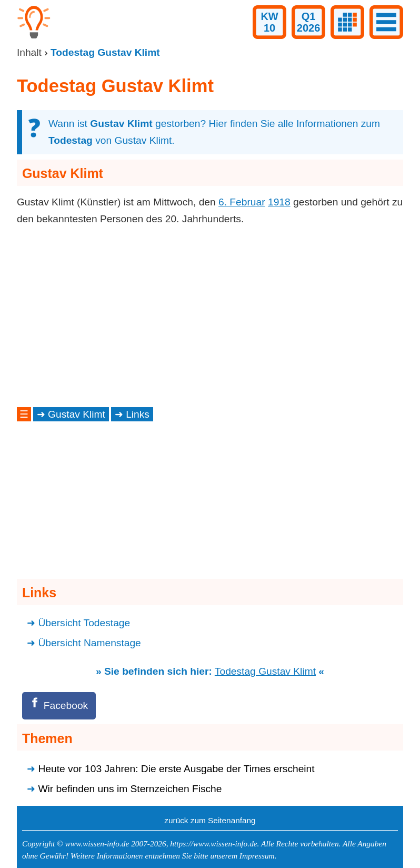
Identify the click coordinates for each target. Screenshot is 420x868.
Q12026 (309, 22)
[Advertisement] (210, 316)
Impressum (257, 856)
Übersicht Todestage (84, 623)
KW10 (269, 22)
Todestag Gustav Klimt (265, 671)
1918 (279, 202)
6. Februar (242, 202)
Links (138, 414)
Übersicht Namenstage (89, 643)
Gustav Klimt (77, 414)
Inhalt (29, 52)
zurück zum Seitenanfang (210, 820)
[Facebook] (59, 706)
